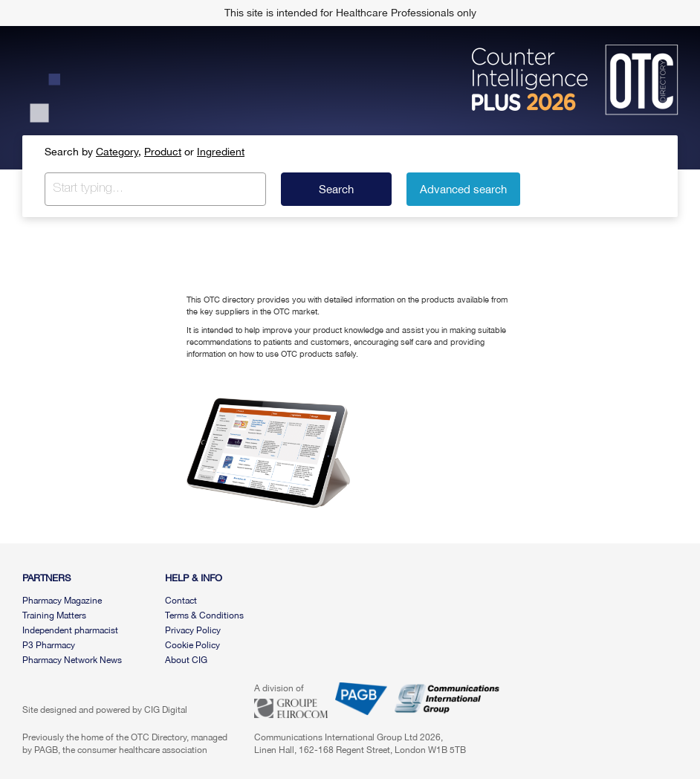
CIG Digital (166, 710)
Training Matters (54, 615)
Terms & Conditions (204, 615)
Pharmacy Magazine (62, 601)
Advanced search (463, 189)
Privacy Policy (193, 630)
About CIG (186, 660)
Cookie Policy (192, 645)
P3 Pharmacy (49, 645)
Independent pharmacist (70, 630)
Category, (119, 152)
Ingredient (221, 152)
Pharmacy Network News (72, 660)
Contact (181, 601)
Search (336, 189)
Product (163, 152)
